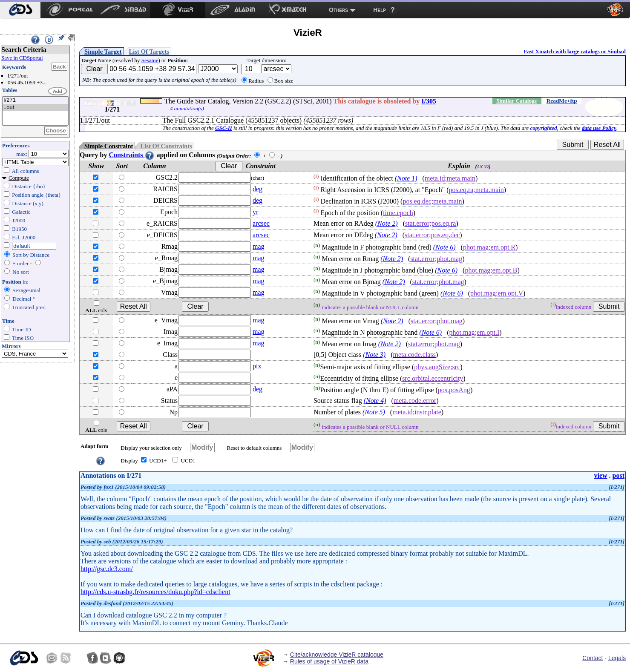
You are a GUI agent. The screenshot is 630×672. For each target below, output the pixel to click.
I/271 (35, 100)
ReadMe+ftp (562, 101)
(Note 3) (374, 355)
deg (257, 189)
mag (259, 246)
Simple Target (103, 52)
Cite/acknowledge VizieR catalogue (337, 655)
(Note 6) (444, 247)
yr (255, 212)
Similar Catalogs (516, 101)
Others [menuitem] (338, 10)
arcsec (261, 223)
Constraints (132, 155)
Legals (617, 658)
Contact (593, 658)
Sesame (150, 60)
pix (257, 366)
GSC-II (224, 128)
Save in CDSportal (22, 58)
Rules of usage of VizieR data (329, 661)
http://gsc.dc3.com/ (107, 569)
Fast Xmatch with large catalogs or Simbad (575, 51)
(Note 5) (374, 412)
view (600, 475)
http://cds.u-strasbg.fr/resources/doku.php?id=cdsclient (155, 592)
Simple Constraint (109, 146)
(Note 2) (387, 223)
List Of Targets (149, 52)
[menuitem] (20, 10)
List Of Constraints (166, 146)
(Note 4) (375, 401)
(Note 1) (406, 178)
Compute (19, 178)
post (618, 475)
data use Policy (599, 128)
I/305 (429, 101)
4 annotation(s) (187, 108)
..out (35, 108)
